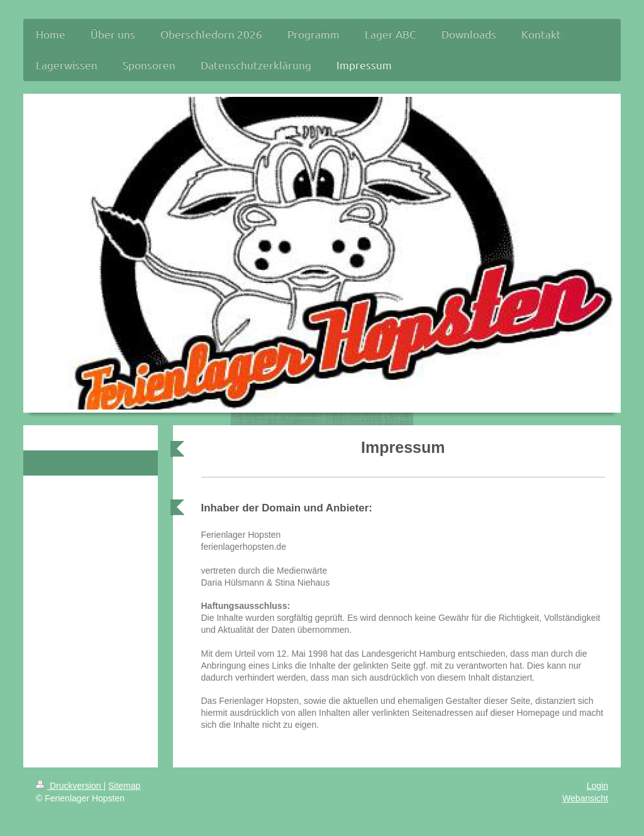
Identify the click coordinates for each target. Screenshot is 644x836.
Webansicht (585, 798)
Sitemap (124, 786)
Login (597, 786)
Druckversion (69, 786)
